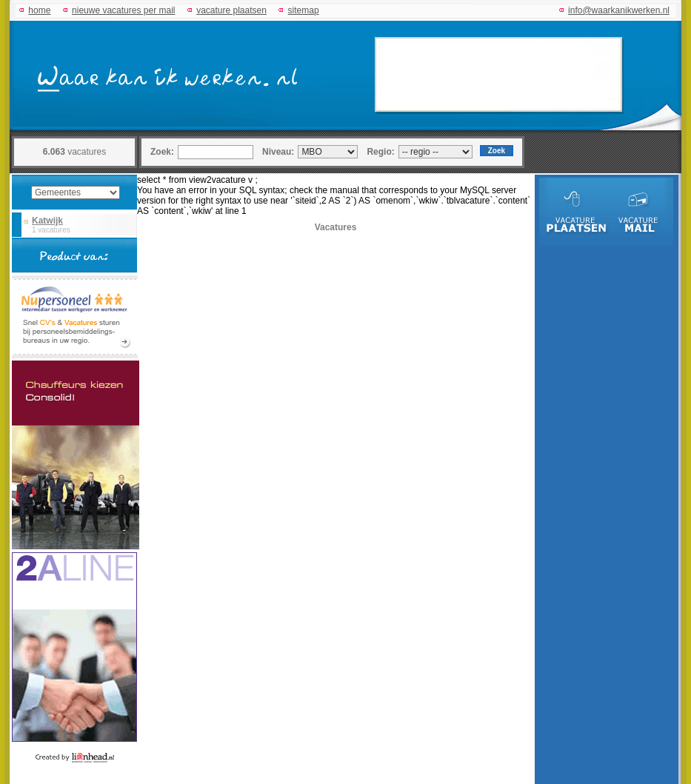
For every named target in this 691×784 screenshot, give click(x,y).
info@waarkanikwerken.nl (619, 10)
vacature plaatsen (231, 10)
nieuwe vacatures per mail (123, 10)
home (39, 10)
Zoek (497, 151)
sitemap (304, 10)
